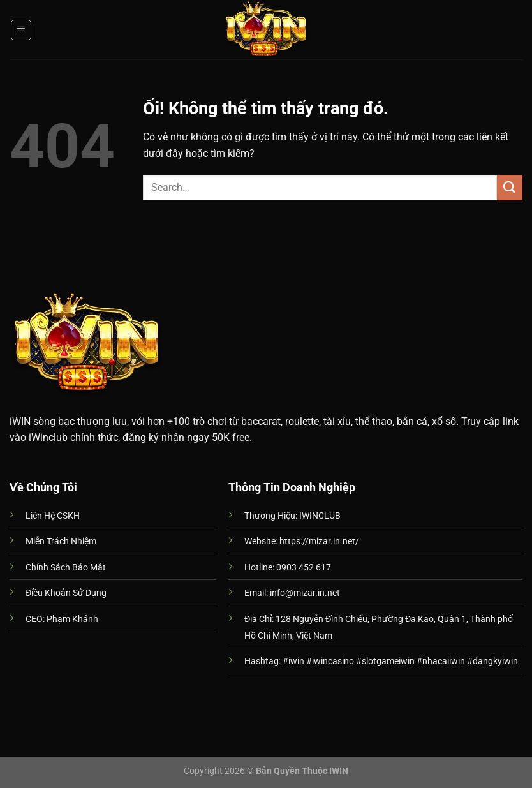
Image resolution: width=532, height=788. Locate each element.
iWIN (20, 421)
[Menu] (21, 30)
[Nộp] (510, 187)
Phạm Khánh (72, 619)
